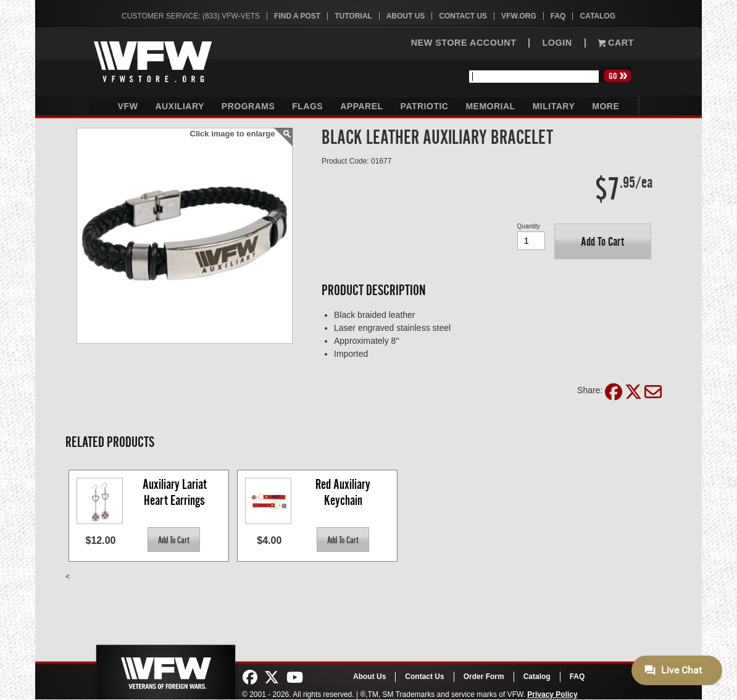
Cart (616, 43)
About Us (406, 16)
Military (554, 106)
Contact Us (463, 16)
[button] (603, 241)
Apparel (361, 106)
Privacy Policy (552, 694)
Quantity (529, 226)
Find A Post (297, 16)
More (606, 106)
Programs (248, 106)
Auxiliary (179, 106)
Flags (307, 106)
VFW (128, 106)
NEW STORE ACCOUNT (464, 43)
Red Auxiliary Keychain (344, 492)
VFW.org (519, 16)
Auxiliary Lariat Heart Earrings (176, 492)
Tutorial (353, 16)
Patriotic (425, 106)
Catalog (598, 16)
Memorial (490, 106)
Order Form (484, 677)
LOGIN (557, 43)
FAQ (558, 16)
